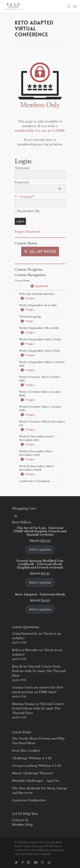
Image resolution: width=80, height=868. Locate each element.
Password (22, 182)
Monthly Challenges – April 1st (36, 781)
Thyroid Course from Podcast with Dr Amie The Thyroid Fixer (39, 671)
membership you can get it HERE (40, 131)
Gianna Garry (23, 687)
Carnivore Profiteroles (29, 800)
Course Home (22, 281)
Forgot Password (27, 232)
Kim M (17, 666)
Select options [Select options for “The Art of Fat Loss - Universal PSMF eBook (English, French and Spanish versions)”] (40, 550)
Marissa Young (23, 704)
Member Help (22, 825)
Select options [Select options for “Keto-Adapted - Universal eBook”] (40, 609)
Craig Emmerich (25, 634)
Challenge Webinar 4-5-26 (32, 758)
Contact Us (20, 820)
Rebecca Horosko (25, 650)
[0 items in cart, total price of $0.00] (16, 516)
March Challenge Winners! (32, 773)
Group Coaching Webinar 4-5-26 (37, 766)
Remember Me (27, 211)
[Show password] (60, 189)
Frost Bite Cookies (26, 751)
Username (22, 168)
